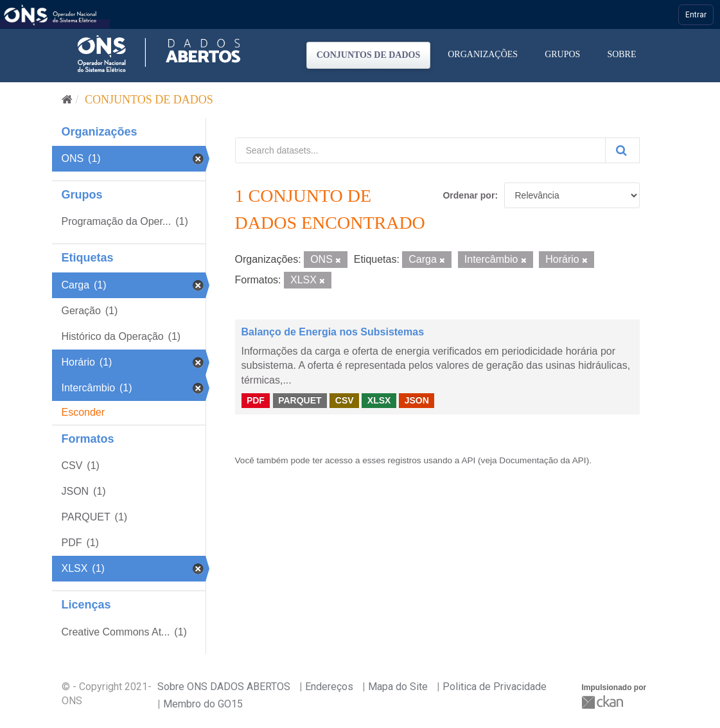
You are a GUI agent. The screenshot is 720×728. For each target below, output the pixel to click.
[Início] (67, 100)
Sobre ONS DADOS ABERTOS (224, 687)
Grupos (562, 54)
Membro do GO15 (203, 704)
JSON (417, 400)
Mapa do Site (398, 687)
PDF (256, 400)
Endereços (329, 687)
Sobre (621, 54)
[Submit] (622, 150)
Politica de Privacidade (495, 687)
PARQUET (300, 400)
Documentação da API (542, 460)
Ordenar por (469, 195)
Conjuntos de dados (369, 55)
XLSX (379, 400)
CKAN (604, 702)
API (468, 460)
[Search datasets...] (420, 150)
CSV (345, 400)
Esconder (83, 412)
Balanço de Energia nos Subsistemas (333, 332)
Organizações (483, 54)
